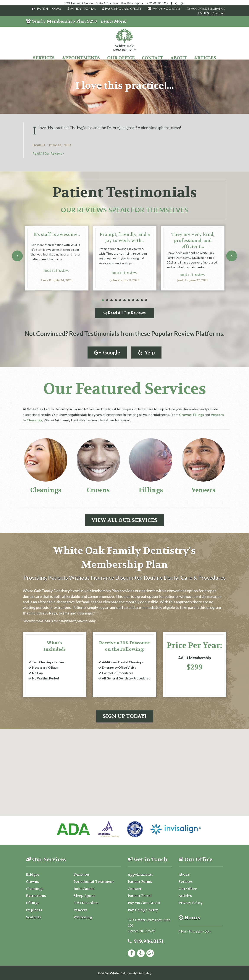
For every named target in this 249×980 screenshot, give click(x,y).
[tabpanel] (57, 258)
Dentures (82, 874)
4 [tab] (116, 300)
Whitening (83, 917)
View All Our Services (124, 520)
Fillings (198, 415)
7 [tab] (129, 300)
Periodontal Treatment (94, 882)
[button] (124, 757)
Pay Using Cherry (166, 9)
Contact (152, 58)
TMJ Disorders (86, 903)
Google (107, 352)
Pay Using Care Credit (123, 9)
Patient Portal (83, 9)
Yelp (146, 352)
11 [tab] (146, 300)
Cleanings (34, 420)
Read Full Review (57, 271)
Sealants (33, 917)
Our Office (121, 58)
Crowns (185, 415)
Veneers (217, 415)
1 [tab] (103, 300)
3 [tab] (112, 300)
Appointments (81, 58)
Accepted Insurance (208, 9)
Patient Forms (49, 9)
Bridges (33, 874)
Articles (205, 58)
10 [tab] (142, 300)
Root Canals (84, 889)
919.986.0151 (149, 941)
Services (44, 58)
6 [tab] (124, 300)
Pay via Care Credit (144, 903)
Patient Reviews (212, 13)
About (179, 58)
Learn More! (113, 21)
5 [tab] (120, 300)
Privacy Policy (191, 903)
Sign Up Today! (124, 716)
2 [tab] (107, 300)
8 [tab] (133, 300)
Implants (34, 910)
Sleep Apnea (84, 896)
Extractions (36, 896)
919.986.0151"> (157, 3)
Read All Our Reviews (48, 154)
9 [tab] (137, 300)
